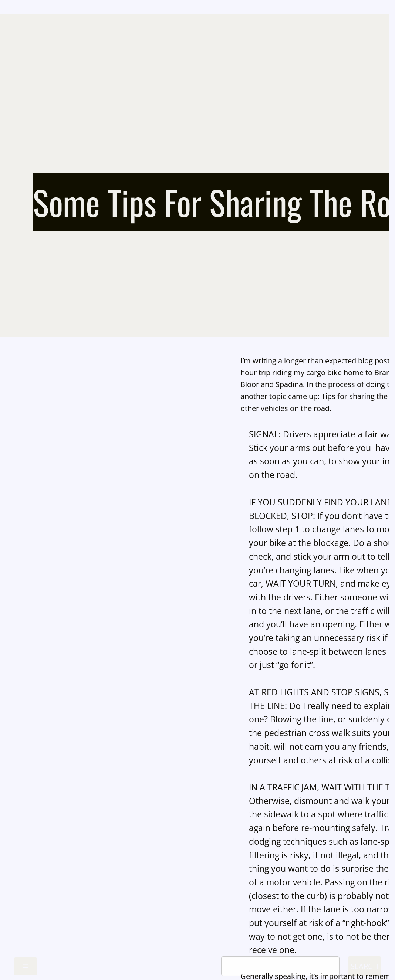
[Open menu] (26, 966)
